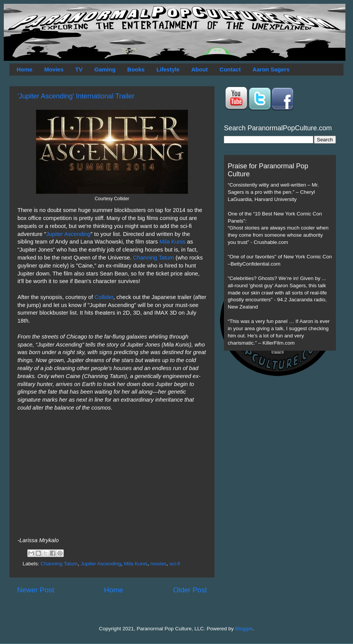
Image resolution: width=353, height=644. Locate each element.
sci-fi (175, 564)
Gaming (105, 69)
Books (136, 69)
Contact (230, 69)
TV (79, 69)
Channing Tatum (153, 258)
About (199, 69)
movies (158, 564)
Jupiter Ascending (68, 234)
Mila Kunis (172, 242)
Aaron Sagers (271, 69)
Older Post (190, 590)
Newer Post (36, 590)
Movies (54, 69)
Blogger (244, 629)
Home (25, 69)
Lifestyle (168, 69)
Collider (104, 297)
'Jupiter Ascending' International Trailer (76, 96)
